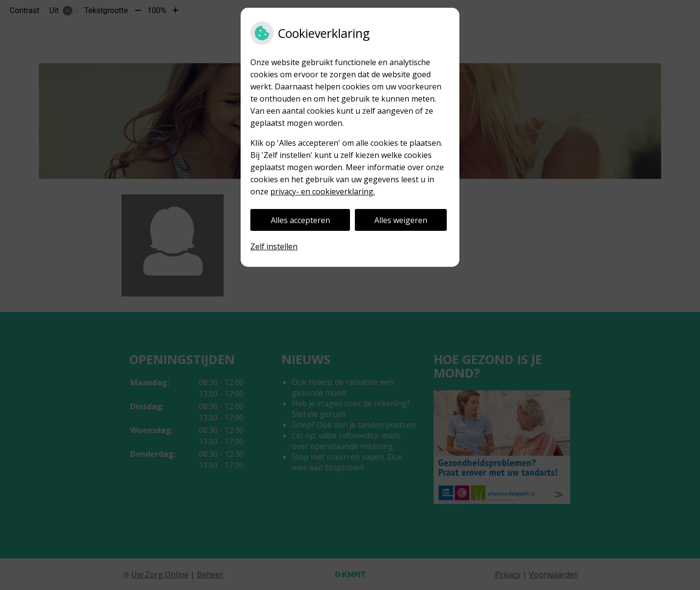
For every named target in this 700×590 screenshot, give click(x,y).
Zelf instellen (274, 246)
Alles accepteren (300, 220)
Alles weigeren (401, 220)
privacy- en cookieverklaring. (323, 191)
